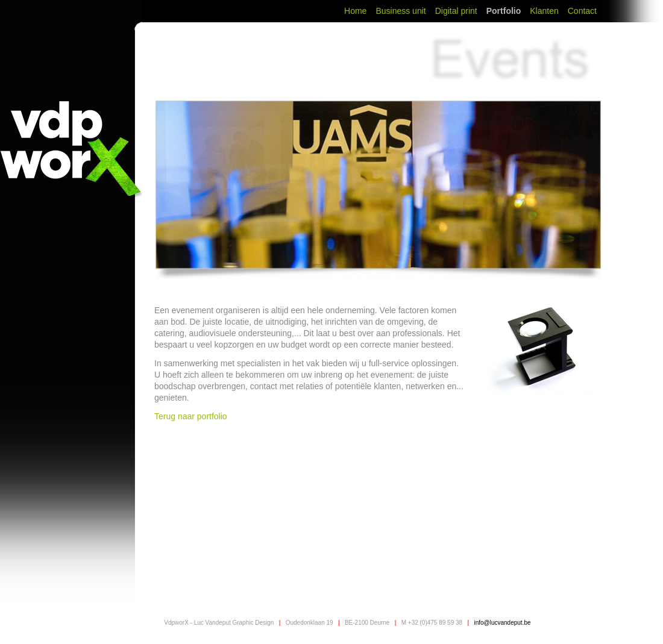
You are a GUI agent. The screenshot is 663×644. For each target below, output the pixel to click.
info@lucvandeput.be (502, 623)
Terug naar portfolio (192, 416)
